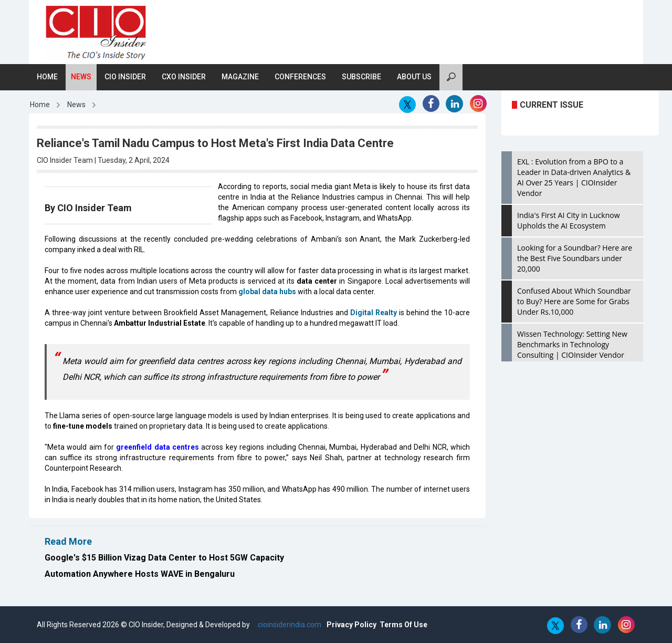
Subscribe (361, 77)
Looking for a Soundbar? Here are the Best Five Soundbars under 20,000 (575, 258)
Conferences (300, 77)
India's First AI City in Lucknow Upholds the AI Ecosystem (569, 220)
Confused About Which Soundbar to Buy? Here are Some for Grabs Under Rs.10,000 (574, 301)
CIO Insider (125, 77)
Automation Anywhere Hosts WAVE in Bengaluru (140, 574)
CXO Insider (184, 77)
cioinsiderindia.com (289, 625)
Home (47, 77)
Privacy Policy (351, 625)
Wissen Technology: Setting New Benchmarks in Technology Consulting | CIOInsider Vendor (572, 344)
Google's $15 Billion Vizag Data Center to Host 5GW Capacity (164, 558)
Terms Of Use (403, 625)
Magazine (240, 77)
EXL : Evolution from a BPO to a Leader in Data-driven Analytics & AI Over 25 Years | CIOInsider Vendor (574, 177)
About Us (414, 77)
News (81, 77)
